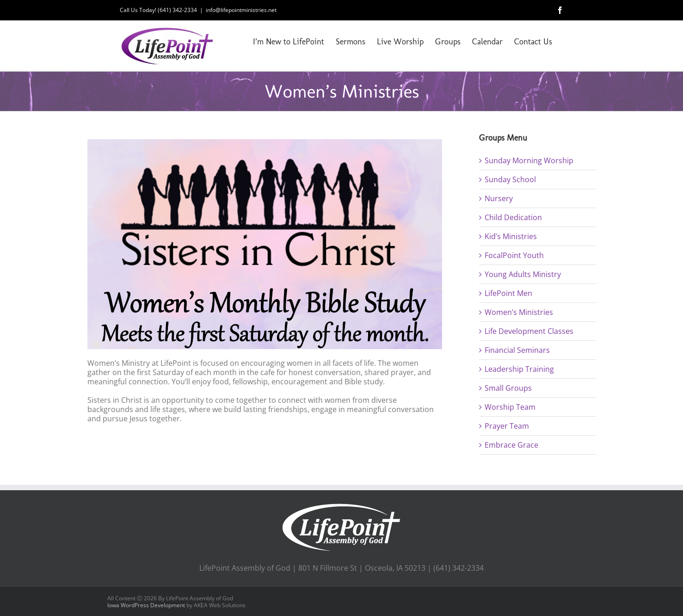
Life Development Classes (529, 331)
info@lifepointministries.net (241, 10)
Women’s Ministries (519, 312)
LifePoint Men (508, 293)
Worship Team (510, 407)
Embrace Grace (511, 445)
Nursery (499, 198)
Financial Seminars (517, 350)
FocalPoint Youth (514, 255)
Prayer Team (507, 426)
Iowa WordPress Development (146, 605)
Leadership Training (519, 369)
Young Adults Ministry (523, 274)
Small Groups (508, 388)
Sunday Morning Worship (529, 160)
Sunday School (510, 179)
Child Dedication (513, 217)
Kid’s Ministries (511, 236)
